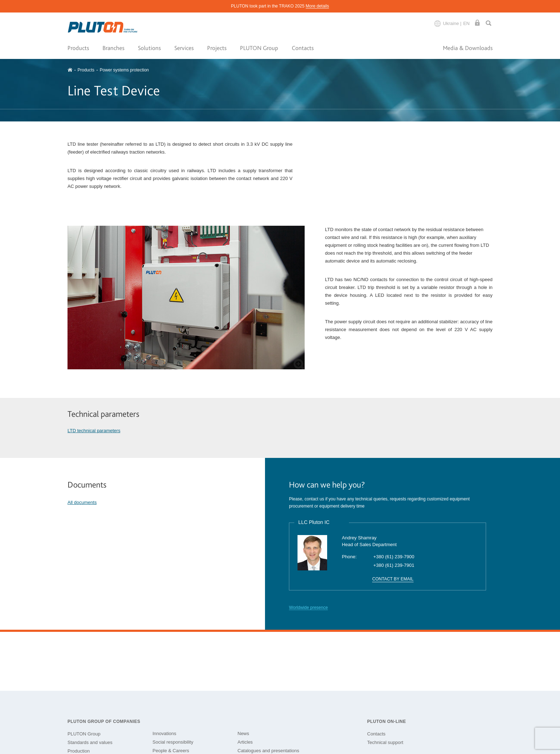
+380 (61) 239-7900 (394, 557)
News (243, 733)
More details (317, 6)
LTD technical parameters (94, 431)
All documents (82, 502)
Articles (245, 742)
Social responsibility (173, 742)
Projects (217, 48)
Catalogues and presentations (268, 751)
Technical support (385, 742)
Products (78, 48)
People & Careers (171, 751)
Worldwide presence (308, 608)
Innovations (164, 733)
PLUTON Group (259, 48)
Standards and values (90, 742)
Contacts (303, 48)
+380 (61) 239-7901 (394, 565)
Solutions (149, 48)
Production (79, 751)
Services (184, 48)
